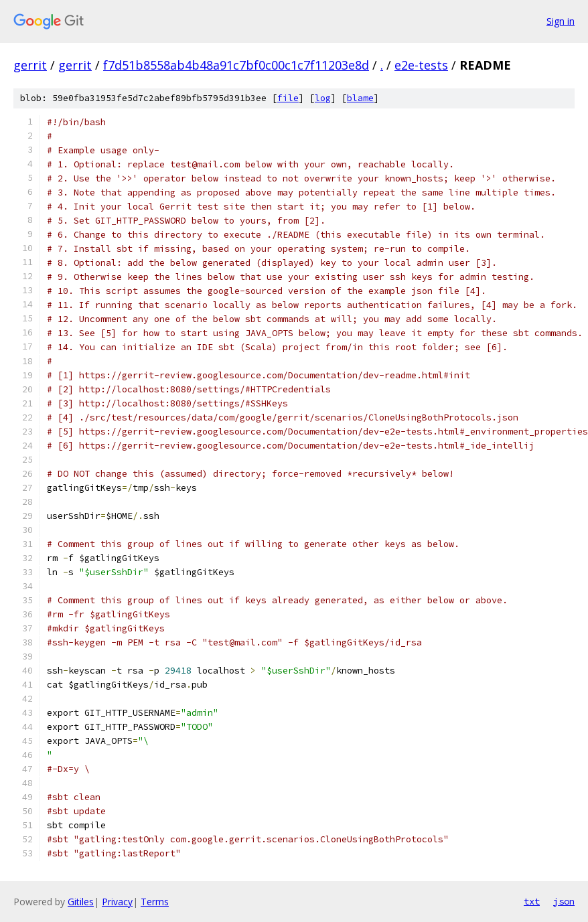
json (564, 901)
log (323, 98)
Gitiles (81, 902)
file (288, 98)
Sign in (561, 21)
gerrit (30, 65)
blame (360, 98)
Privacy (117, 902)
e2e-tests (421, 65)
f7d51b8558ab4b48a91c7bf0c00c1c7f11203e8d (236, 65)
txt (532, 901)
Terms (155, 902)
